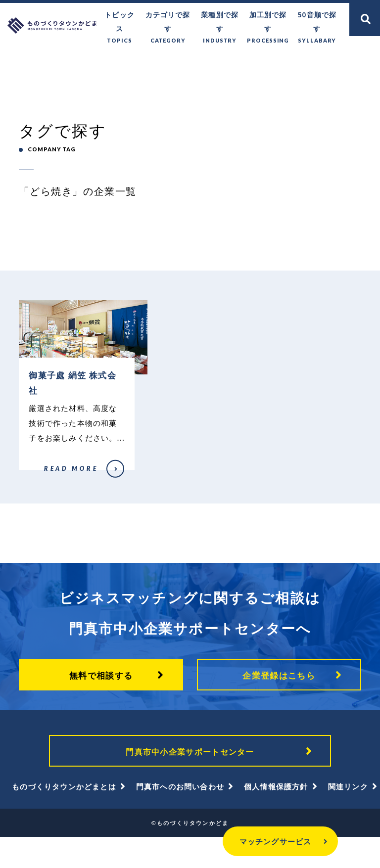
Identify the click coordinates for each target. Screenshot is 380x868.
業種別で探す (224, 21)
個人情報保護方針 (276, 818)
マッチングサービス (256, 841)
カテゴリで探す (174, 21)
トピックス (127, 21)
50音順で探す (318, 21)
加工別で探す (270, 21)
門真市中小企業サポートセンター (190, 779)
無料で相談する (101, 701)
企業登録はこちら (279, 701)
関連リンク (348, 818)
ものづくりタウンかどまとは (64, 818)
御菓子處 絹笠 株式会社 (47, 494)
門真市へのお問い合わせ (180, 818)
